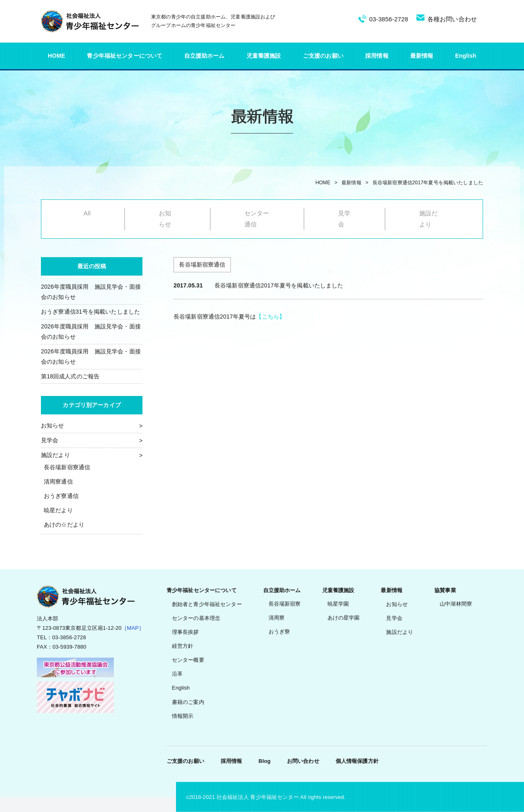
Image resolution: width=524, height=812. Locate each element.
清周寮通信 (58, 482)
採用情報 (377, 56)
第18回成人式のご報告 (70, 376)
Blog (264, 761)
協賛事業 (445, 590)
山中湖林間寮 (456, 604)
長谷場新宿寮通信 (67, 467)
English (466, 56)
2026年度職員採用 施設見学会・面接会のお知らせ (91, 292)
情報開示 (183, 716)
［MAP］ (133, 628)
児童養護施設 (264, 56)
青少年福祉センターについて (124, 56)
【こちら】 (270, 317)
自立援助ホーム (204, 56)
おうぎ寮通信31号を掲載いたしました (90, 312)
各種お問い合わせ (452, 19)
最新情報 (422, 56)
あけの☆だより (64, 525)
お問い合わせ (303, 761)
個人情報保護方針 (357, 761)
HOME (57, 56)
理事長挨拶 (185, 632)
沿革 (177, 674)
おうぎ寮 (279, 632)
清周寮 (277, 618)
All (87, 213)
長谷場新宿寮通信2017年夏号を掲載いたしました (428, 183)
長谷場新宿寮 (285, 604)
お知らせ (53, 425)
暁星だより (58, 510)
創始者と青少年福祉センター (207, 604)
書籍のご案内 (188, 702)
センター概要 (188, 660)
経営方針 (183, 646)
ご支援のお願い (323, 56)
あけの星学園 (344, 618)
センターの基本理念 (196, 618)
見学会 (50, 440)
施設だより (55, 455)
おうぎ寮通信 (61, 496)
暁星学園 (338, 604)
